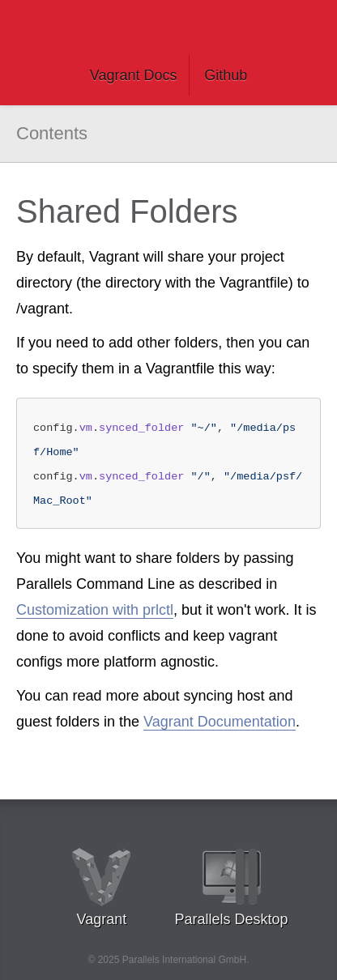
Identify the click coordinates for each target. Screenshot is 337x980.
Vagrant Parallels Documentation (168, 28)
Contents (52, 133)
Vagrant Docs (134, 75)
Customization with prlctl (95, 610)
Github (226, 75)
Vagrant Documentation (220, 722)
